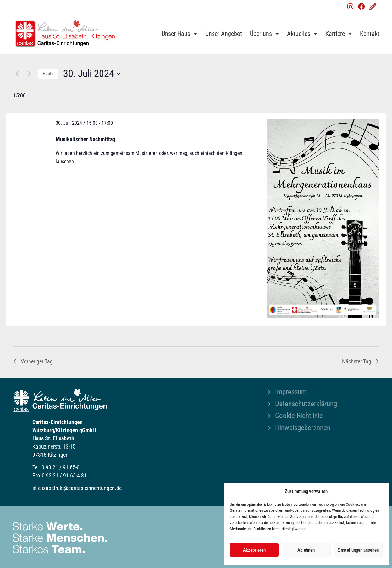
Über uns (265, 34)
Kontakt (370, 34)
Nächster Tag (360, 361)
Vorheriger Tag (33, 361)
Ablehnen (306, 550)
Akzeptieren (254, 550)
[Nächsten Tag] (29, 74)
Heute (48, 74)
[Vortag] (17, 74)
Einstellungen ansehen (358, 550)
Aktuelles (302, 34)
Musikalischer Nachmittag (86, 139)
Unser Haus (179, 34)
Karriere (339, 34)
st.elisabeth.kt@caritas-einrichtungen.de (77, 488)
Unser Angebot (224, 34)
